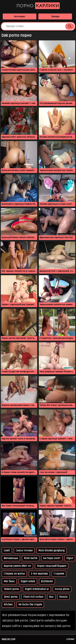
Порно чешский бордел (52, 566)
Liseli (7, 551)
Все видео (20, 16)
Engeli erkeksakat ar (37, 589)
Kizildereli (47, 581)
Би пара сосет (52, 558)
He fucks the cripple (30, 605)
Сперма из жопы (14, 574)
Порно (38, 6)
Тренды (55, 16)
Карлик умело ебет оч (17, 566)
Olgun (70, 558)
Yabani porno (11, 589)
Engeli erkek (28, 581)
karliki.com (8, 639)
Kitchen (8, 605)
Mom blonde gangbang (51, 551)
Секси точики (24, 551)
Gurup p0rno (62, 589)
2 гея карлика (39, 574)
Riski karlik (31, 558)
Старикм (59, 574)
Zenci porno (11, 597)
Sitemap (70, 639)
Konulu (63, 597)
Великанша (11, 558)
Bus (51, 597)
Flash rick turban (33, 597)
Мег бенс (9, 581)
